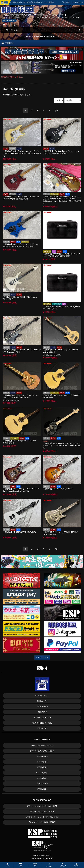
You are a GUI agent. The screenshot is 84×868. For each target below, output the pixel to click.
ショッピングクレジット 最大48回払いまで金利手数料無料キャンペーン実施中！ (45, 2)
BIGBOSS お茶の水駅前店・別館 (41, 751)
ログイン (57, 36)
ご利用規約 (41, 712)
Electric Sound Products (42, 856)
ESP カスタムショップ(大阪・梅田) (42, 822)
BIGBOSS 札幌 (41, 756)
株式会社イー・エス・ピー (42, 859)
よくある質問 (41, 706)
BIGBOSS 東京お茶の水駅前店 (41, 745)
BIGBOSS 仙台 (41, 762)
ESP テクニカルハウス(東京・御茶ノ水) (42, 806)
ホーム (7, 865)
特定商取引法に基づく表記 (41, 723)
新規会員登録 (38, 36)
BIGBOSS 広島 (41, 784)
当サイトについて (41, 696)
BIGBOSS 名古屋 (41, 773)
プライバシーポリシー (41, 717)
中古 (35, 865)
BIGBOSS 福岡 (41, 789)
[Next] (57, 111)
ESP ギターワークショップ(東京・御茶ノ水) (42, 817)
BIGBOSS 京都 (41, 778)
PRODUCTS (8, 43)
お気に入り (48, 36)
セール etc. (49, 865)
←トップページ (42, 657)
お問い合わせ (41, 728)
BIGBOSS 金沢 (41, 767)
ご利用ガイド (28, 36)
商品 (21, 865)
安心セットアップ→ (9, 21)
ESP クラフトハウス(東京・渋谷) (42, 812)
